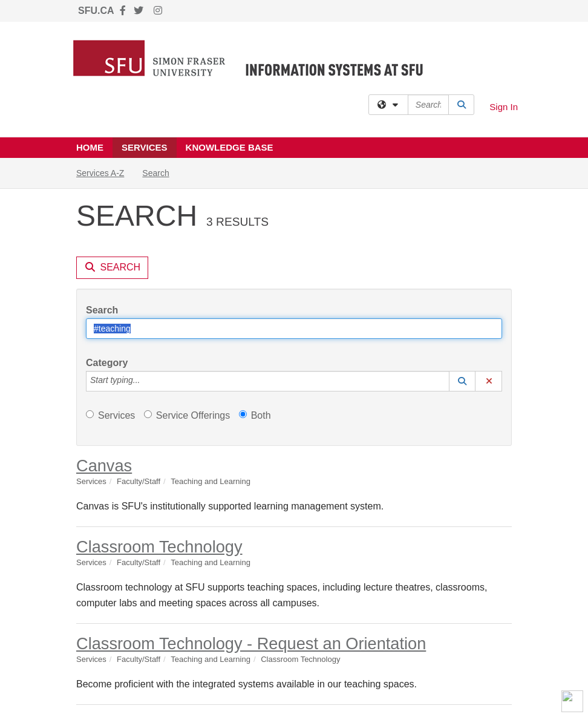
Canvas (104, 466)
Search (160, 172)
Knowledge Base (230, 147)
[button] (462, 381)
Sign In (504, 107)
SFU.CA (96, 11)
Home (90, 147)
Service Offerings (187, 415)
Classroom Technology (159, 547)
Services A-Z (100, 173)
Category (107, 363)
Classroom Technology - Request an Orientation (251, 643)
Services (145, 147)
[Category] (146, 381)
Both (255, 415)
